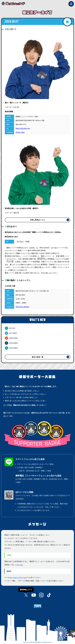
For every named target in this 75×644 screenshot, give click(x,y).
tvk (38, 606)
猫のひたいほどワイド (15, 4)
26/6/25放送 (11, 348)
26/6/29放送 (11, 343)
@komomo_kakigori (22, 307)
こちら (20, 565)
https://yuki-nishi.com (23, 128)
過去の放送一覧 (38, 357)
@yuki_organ (20, 132)
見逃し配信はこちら (38, 220)
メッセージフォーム (18, 577)
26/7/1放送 (11, 333)
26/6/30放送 (11, 338)
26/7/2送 (10, 328)
